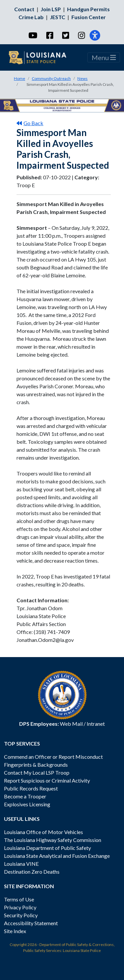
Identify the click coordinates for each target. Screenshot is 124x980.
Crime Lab (31, 17)
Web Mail (71, 724)
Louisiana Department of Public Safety (47, 848)
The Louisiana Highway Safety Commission (53, 840)
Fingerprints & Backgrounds (36, 765)
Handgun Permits (88, 9)
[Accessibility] (95, 35)
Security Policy (21, 915)
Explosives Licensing (27, 804)
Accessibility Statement (31, 923)
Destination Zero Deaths (32, 872)
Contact (24, 9)
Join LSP (51, 9)
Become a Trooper (25, 796)
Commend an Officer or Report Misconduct (53, 757)
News (83, 78)
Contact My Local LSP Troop (37, 772)
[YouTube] (33, 35)
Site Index (15, 931)
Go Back (30, 123)
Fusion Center (89, 17)
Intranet (96, 724)
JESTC (58, 17)
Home (20, 78)
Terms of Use (19, 899)
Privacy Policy (20, 907)
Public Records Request (31, 788)
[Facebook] (49, 35)
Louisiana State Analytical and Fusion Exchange (57, 856)
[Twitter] (65, 35)
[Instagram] (81, 35)
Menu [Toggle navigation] (104, 57)
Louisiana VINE (21, 864)
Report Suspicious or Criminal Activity (47, 780)
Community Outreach (51, 78)
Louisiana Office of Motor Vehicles (43, 832)
